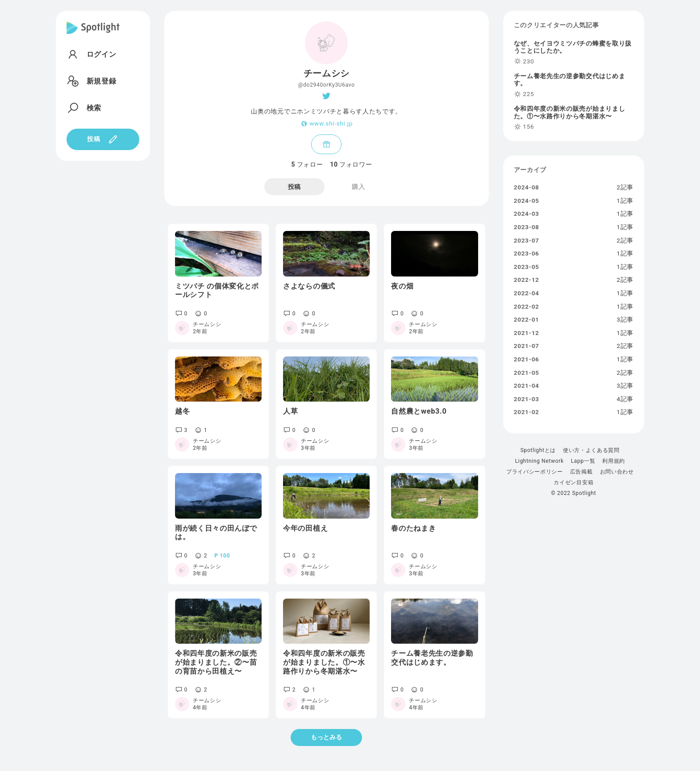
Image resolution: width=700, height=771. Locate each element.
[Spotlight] (93, 35)
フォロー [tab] (307, 164)
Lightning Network (540, 461)
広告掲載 (581, 472)
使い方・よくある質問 (591, 450)
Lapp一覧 (583, 461)
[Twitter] (327, 96)
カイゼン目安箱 (573, 482)
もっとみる (326, 737)
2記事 (625, 188)
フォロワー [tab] (351, 164)
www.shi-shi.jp (331, 124)
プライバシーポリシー (535, 472)
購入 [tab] (358, 187)
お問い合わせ (617, 472)
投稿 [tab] (294, 187)
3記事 (625, 320)
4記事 (625, 399)
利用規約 (614, 461)
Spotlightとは (538, 450)
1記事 (625, 201)
